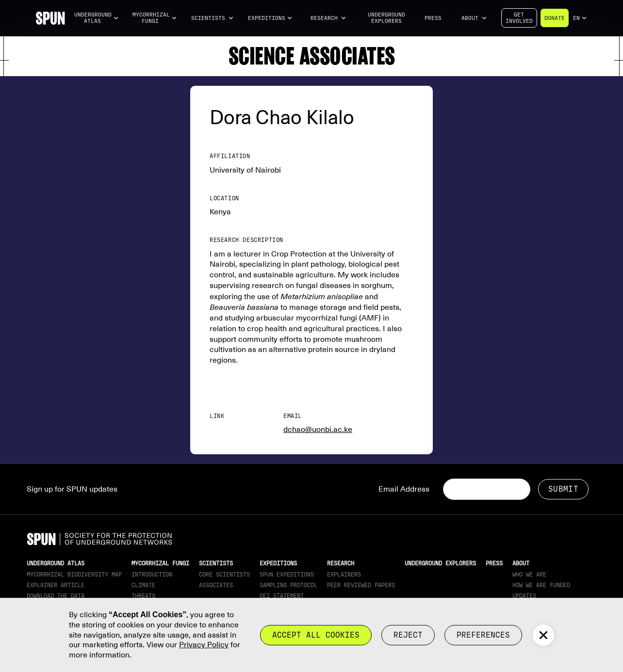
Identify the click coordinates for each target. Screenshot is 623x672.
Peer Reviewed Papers (361, 585)
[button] (97, 18)
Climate (143, 585)
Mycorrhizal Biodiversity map (74, 575)
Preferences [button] (483, 635)
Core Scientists (224, 575)
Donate (555, 18)
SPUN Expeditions (287, 575)
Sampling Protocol (288, 585)
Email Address (404, 489)
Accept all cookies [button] (316, 635)
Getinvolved (519, 18)
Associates (216, 585)
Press (433, 18)
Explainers (344, 575)
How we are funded (541, 585)
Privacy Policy (204, 645)
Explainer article (56, 585)
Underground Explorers (386, 18)
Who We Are (529, 575)
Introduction (152, 575)
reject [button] (408, 635)
